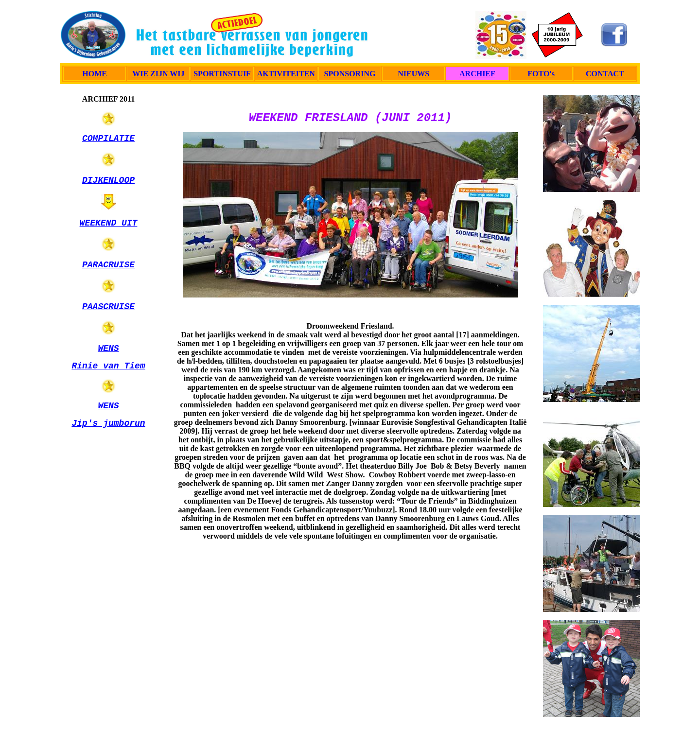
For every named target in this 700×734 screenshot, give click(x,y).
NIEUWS (413, 74)
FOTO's (541, 74)
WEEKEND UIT (109, 223)
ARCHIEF (477, 74)
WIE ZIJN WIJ (158, 74)
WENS (108, 349)
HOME (95, 74)
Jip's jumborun (108, 423)
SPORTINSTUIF (222, 74)
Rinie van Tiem (108, 366)
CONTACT (605, 74)
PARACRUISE (108, 265)
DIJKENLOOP (108, 180)
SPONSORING (350, 74)
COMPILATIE (108, 139)
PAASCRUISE (108, 307)
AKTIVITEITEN (286, 74)
